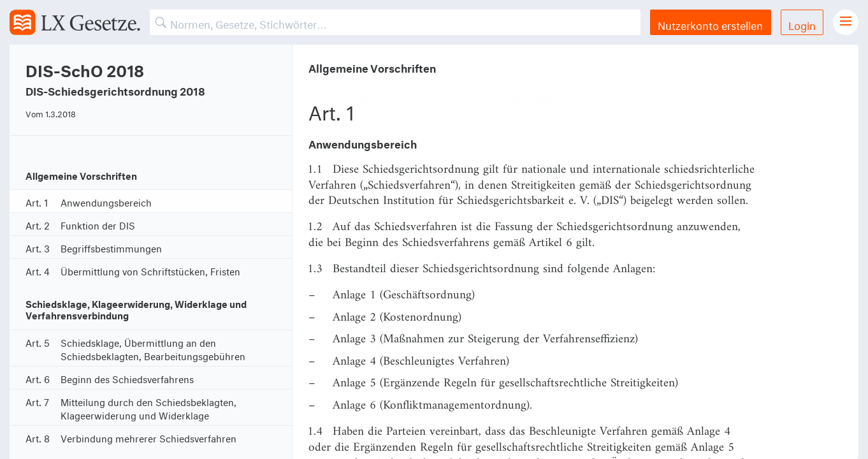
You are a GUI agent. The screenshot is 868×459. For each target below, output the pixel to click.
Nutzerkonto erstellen (710, 24)
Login (802, 24)
